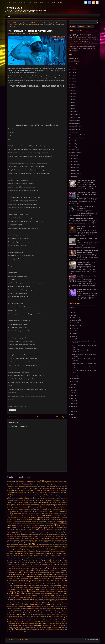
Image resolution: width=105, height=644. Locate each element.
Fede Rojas (27, 533)
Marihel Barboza (53, 577)
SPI (62, 607)
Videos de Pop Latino (75, 144)
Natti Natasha (37, 589)
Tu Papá (18, 624)
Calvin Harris (63, 501)
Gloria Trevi (32, 538)
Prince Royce (54, 601)
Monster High (28, 588)
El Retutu (63, 525)
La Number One (14, 561)
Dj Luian (64, 519)
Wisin (13, 629)
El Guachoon (57, 523)
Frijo (56, 535)
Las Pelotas (53, 563)
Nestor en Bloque (15, 591)
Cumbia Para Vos (53, 511)
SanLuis (20, 609)
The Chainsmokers (49, 618)
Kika (15, 557)
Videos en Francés (74, 165)
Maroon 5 (48, 578)
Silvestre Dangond (55, 611)
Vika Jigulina (29, 627)
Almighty (53, 487)
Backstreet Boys (59, 493)
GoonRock (51, 538)
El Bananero (34, 523)
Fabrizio (52, 531)
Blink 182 (45, 497)
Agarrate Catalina (33, 483)
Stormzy (20, 616)
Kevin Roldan (57, 555)
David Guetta (53, 516)
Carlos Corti (13, 504)
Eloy (60, 527)
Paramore (48, 597)
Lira (61, 564)
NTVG (57, 587)
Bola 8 (66, 497)
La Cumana (16, 559)
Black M (40, 497)
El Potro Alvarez (49, 525)
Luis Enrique (20, 570)
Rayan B (35, 603)
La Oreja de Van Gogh (23, 561)
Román (39, 607)
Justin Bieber (18, 553)
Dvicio (45, 521)
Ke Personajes (29, 555)
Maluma (11, 574)
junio (74, 334)
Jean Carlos (29, 546)
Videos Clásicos (73, 111)
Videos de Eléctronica (75, 126)
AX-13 (42, 481)
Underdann (31, 624)
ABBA (34, 481)
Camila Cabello (24, 502)
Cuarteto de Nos (32, 511)
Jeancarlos (34, 546)
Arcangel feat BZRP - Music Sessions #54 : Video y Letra (30, 31)
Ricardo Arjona (17, 605)
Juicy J (47, 552)
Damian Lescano (59, 514)
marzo (74, 376)
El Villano (41, 527)
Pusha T (9, 603)
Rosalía (49, 607)
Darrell (36, 516)
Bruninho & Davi (32, 499)
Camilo (31, 502)
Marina (59, 577)
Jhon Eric (23, 548)
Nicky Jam (30, 591)
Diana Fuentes (13, 519)
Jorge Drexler (31, 550)
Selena (9, 611)
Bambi (15, 495)
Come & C (50, 510)
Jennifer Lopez (42, 546)
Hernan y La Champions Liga (22, 542)
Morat (40, 588)
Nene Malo (60, 589)
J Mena (38, 544)
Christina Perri (54, 508)
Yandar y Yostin (45, 629)
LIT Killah (51, 557)
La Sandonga (47, 561)
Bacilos (52, 493)
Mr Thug (47, 588)
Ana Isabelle (34, 488)
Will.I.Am (62, 627)
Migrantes (21, 586)
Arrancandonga (44, 490)
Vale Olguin (53, 624)
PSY (60, 595)
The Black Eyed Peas (39, 618)
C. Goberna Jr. (16, 501)
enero (74, 381)
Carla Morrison (60, 502)
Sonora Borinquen (44, 615)
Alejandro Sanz (27, 485)
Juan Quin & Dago (26, 552)
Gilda (22, 538)
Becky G (47, 495)
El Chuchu (47, 523)
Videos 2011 (72, 73)
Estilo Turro (64, 529)
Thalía (22, 618)
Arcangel (19, 23)
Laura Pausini (60, 563)
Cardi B (54, 502)
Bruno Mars (40, 499)
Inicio (8, 16)
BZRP (31, 23)
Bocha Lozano (61, 497)
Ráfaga (59, 607)
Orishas (12, 595)
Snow (46, 613)
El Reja (57, 525)
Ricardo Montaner (29, 605)
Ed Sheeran (64, 521)
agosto (74, 328)
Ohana (45, 593)
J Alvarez (25, 544)
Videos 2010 (72, 70)
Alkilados (48, 487)
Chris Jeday (31, 508)
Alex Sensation (41, 485)
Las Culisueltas (46, 563)
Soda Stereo (51, 613)
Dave (39, 516)
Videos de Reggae (74, 150)
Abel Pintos (48, 481)
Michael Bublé (50, 584)
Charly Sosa (34, 506)
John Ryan (13, 550)
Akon (61, 483)
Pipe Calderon (24, 601)
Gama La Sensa (17, 537)
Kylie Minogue (34, 557)
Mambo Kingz (19, 575)
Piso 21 (33, 601)
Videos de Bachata (74, 117)
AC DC (38, 481)
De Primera (21, 518)
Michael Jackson (58, 584)
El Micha (14, 525)
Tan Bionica (50, 616)
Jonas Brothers (23, 550)
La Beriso (60, 557)
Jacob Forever (53, 544)
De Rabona (26, 518)
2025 (72, 310)
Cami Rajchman (11, 502)
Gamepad (24, 537)
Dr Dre (23, 521)
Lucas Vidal (60, 568)
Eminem (35, 529)
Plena (8, 3)
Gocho (37, 538)
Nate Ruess (29, 589)
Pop (48, 3)
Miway (17, 587)
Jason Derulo (10, 546)
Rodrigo (12, 607)
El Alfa (15, 523)
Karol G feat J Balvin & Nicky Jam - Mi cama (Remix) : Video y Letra (87, 194)
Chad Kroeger (58, 504)
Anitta (13, 490)
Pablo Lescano (20, 597)
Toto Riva (44, 622)
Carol (26, 504)
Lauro (12, 564)
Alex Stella (48, 485)
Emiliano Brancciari (27, 529)
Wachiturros (50, 627)
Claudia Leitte (27, 510)
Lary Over (39, 563)
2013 (72, 409)
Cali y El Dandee (37, 501)
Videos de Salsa (73, 159)
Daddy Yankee (14, 513)
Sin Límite (16, 613)
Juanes (33, 552)
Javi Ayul (20, 546)
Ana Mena (40, 488)
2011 (72, 414)
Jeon (48, 546)
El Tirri (22, 527)
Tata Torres (61, 616)
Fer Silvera (47, 533)
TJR (30, 616)
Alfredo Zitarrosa (33, 487)
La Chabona (10, 559)
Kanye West (44, 554)
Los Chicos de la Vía (55, 566)
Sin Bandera (10, 613)
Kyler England (27, 557)
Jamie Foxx (60, 544)
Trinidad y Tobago (63, 622)
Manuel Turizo (42, 575)
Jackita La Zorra (45, 544)
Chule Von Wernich (63, 508)
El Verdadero (27, 527)
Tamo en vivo (43, 616)
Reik (43, 603)
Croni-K (25, 511)
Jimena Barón (35, 548)
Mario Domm (64, 577)
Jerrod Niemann (53, 546)
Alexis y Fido (25, 487)
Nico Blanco (38, 591)
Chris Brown (24, 508)
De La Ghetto (14, 517)
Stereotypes (10, 616)
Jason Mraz (16, 546)
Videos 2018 (72, 94)
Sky (26, 613)
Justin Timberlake (28, 554)
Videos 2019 (72, 97)
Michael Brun (43, 584)
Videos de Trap (73, 162)
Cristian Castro (19, 511)
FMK (37, 531)
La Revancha (39, 561)
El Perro (37, 525)
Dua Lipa (41, 521)
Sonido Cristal (11, 614)
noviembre (76, 320)
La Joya (35, 559)
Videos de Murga (74, 132)
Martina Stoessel (55, 580)
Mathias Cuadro (11, 582)
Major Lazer (33, 572)
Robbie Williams (61, 605)
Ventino (52, 626)
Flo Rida (14, 535)
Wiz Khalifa (30, 629)
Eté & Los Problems (11, 531)
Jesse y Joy (61, 546)
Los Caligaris (47, 566)
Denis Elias (40, 517)
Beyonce (15, 497)
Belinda (52, 495)
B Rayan (22, 493)
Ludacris (14, 570)
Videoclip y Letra (14, 7)
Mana (24, 575)
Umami (26, 624)
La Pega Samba (33, 561)
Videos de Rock (73, 156)
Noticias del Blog (74, 61)
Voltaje (40, 627)
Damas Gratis (44, 514)
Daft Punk (24, 514)
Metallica (25, 584)
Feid (31, 533)
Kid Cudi (12, 557)
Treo (57, 622)
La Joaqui (31, 559)
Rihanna (48, 605)
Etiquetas (81, 26)
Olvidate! (50, 593)
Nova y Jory (40, 593)
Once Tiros (55, 593)
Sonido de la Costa (33, 614)
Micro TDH (12, 586)
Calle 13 (45, 501)
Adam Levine (10, 483)
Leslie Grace (24, 564)
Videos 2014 (72, 82)
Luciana (9, 570)
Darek (32, 516)
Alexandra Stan (11, 487)
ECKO (58, 521)
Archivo (90, 26)
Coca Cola (39, 510)
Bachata (42, 3)
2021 (72, 388)
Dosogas (19, 521)
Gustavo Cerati (29, 540)
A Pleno (31, 481)
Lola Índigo (65, 564)
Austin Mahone (53, 490)
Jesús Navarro (10, 548)
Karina (57, 554)
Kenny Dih (47, 555)
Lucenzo (65, 568)
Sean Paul (37, 609)
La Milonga (63, 559)
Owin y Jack (48, 595)
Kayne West (21, 555)
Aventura (59, 490)
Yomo (63, 629)
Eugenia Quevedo (20, 531)
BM (30, 493)
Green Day (61, 538)
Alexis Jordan (18, 487)
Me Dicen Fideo (64, 582)
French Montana (51, 535)
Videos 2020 (72, 100)
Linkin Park (56, 564)
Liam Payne (31, 564)
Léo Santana (44, 570)
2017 (72, 398)
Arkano (37, 490)
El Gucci (64, 523)
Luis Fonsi (34, 570)
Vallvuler (24, 626)
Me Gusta (9, 584)
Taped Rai (56, 616)
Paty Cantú (10, 599)
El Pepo (32, 525)
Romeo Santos (32, 607)
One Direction (63, 593)
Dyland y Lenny (50, 521)
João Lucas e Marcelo (60, 550)
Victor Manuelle (21, 627)
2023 (14, 23)
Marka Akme (33, 578)
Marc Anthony (58, 574)
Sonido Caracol (64, 613)
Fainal (56, 531)
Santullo (24, 609)
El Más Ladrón (20, 525)
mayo (74, 336)
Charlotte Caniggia (26, 506)
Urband (36, 624)
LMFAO (55, 557)
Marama (50, 574)
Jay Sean (24, 546)
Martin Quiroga (29, 580)
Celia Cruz (43, 504)
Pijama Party (17, 601)
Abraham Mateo (63, 481)
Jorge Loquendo (39, 550)
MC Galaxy (53, 570)
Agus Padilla (44, 483)
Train (54, 622)
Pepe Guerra (51, 599)
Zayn (10, 631)
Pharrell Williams (59, 599)
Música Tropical (73, 58)
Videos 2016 (72, 88)
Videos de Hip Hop (74, 129)
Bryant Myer (47, 499)
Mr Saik (43, 588)
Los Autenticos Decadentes (24, 566)
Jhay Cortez (17, 548)
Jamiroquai (65, 544)
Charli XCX (17, 506)
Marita (8, 579)
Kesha (52, 555)
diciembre (75, 317)
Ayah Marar (17, 493)
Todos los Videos (74, 64)
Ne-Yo (47, 589)
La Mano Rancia (56, 559)
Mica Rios (30, 584)
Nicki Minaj (23, 591)
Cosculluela (64, 510)
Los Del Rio (62, 566)
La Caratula (65, 557)
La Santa (54, 561)
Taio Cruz (36, 616)
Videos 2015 (72, 85)
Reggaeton (22, 3)
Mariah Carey (33, 577)
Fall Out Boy (61, 531)
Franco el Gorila (42, 535)
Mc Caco (57, 582)
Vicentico (65, 625)
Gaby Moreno (10, 537)
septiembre (76, 325)
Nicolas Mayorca (45, 591)
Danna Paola (14, 516)
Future (63, 535)
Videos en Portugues (75, 173)
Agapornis (25, 483)
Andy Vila (55, 488)
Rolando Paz (17, 607)
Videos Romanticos (74, 114)
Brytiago (60, 499)
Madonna (61, 570)
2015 (72, 404)
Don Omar (13, 521)
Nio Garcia (9, 593)
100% (8, 481)
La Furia (26, 559)
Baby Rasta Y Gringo (45, 493)
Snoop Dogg (37, 613)
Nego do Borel (52, 589)
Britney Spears (24, 499)
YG (40, 629)
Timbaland (56, 620)
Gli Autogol (26, 538)
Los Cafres (42, 566)
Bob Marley (54, 497)
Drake (32, 521)
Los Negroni (15, 568)
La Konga (40, 559)
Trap (29, 3)
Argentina (26, 23)
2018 (72, 396)
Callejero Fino (51, 501)
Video (15, 25)
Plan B (42, 601)
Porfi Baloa (47, 601)
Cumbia (15, 3)
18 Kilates (17, 481)
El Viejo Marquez (34, 527)
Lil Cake (36, 564)
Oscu (33, 595)
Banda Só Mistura (28, 495)
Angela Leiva (61, 488)
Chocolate (9, 508)
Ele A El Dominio (48, 527)
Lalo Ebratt (24, 563)
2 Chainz (22, 481)
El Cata (43, 523)
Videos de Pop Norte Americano (78, 147)
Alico (44, 487)
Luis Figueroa (27, 570)
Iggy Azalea (56, 542)
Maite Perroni (15, 572)
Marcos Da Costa (23, 576)
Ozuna (55, 595)
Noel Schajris (29, 593)
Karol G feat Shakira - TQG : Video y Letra (84, 363)
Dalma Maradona (31, 514)
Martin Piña (21, 580)
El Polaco (41, 525)
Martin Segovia (38, 580)
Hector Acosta (10, 542)
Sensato (22, 611)
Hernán (32, 542)
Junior (11, 554)
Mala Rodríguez (51, 572)
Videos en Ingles (74, 167)
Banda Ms (20, 495)
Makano (45, 572)
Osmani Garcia (38, 595)
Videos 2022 (72, 105)
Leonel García (17, 564)
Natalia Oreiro (15, 589)
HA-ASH (52, 540)
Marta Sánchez (56, 579)
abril (74, 339)
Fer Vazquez (53, 533)
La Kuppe (45, 559)
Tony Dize (37, 622)
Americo (19, 488)
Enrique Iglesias (44, 529)
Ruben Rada (54, 607)
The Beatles (31, 618)
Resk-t (66, 603)
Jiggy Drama (28, 548)
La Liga (50, 559)
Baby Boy (37, 493)
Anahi (44, 488)
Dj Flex (60, 519)
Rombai (23, 607)
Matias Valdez (28, 582)
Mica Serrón (36, 584)
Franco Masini (35, 535)
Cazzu (39, 504)
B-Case (26, 493)
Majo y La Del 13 (24, 572)
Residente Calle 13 (57, 603)
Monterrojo (34, 588)
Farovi (10, 533)
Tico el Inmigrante (45, 620)
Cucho (39, 511)
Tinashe (61, 620)
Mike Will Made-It (36, 586)
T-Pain (24, 616)
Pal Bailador (29, 597)
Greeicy (56, 538)
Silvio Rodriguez (63, 611)
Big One (22, 497)
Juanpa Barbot (39, 552)
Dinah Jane (45, 519)
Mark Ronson (25, 579)
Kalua (39, 554)
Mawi (41, 582)
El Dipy (52, 523)
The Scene (37, 620)
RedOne (39, 603)
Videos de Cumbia (74, 123)
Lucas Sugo (52, 568)
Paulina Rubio (26, 599)
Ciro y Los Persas (19, 510)
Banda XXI (36, 495)
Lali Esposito (17, 562)
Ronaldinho (44, 607)
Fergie (58, 533)
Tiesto (51, 620)
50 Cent (27, 481)
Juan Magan (17, 552)
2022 (72, 385)
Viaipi (60, 626)
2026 (72, 307)
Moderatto (22, 588)
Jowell (44, 550)
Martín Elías (64, 580)
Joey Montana (51, 548)
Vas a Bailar (47, 626)
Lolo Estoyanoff (11, 566)
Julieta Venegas (60, 552)
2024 (72, 313)
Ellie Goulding (56, 527)
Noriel (35, 593)
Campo (35, 502)
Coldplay (45, 510)
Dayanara (61, 516)
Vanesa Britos (39, 625)
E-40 (55, 521)
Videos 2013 (72, 79)
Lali (11, 562)
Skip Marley (22, 613)
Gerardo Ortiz (51, 537)
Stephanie (64, 615)
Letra (41, 23)
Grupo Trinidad (13, 540)
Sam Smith (15, 609)
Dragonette (28, 521)
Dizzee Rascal (54, 519)
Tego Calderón (13, 618)
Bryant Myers (54, 499)
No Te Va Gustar (18, 593)
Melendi (15, 584)
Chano (13, 506)
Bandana (42, 495)
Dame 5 (51, 514)
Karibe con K (51, 553)
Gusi (18, 540)
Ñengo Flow (31, 631)
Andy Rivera (49, 488)
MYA (57, 570)
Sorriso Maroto (52, 615)
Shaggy (36, 611)
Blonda (49, 497)
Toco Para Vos (18, 622)
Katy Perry (14, 555)
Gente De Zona (32, 536)
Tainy (32, 616)
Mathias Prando (20, 582)
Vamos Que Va (30, 626)
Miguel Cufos (28, 586)
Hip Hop (60, 3)
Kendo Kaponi (41, 555)
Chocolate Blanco (16, 508)
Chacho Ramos (50, 504)
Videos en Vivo (73, 176)
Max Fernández (46, 582)
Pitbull (38, 601)
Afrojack (19, 483)
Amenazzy (14, 488)
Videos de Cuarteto (74, 120)
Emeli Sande (10, 529)
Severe (32, 611)
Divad (49, 519)
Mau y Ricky (35, 582)
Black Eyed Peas (34, 497)
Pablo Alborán (11, 597)
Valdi (48, 624)
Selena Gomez (15, 611)
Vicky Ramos (10, 627)
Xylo (38, 629)
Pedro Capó (41, 599)
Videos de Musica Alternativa (77, 135)
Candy (39, 502)
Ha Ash (56, 540)
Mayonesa (52, 582)
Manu (36, 575)
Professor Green (63, 601)
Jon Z (17, 550)
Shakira (42, 611)
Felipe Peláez (42, 533)
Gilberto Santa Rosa (16, 538)
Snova (43, 613)
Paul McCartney (17, 599)
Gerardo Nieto (43, 537)
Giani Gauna (58, 537)
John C (57, 548)
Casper (29, 504)
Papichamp (36, 597)
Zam (8, 631)
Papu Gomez (42, 597)
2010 (72, 417)
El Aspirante (28, 523)
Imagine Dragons (63, 542)
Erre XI (57, 529)
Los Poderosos (33, 568)
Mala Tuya (58, 572)
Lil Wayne (49, 564)
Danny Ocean (22, 516)
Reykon (9, 605)
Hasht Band (64, 540)
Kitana (20, 557)
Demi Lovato (32, 517)
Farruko (14, 533)
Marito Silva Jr (17, 579)
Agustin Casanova (54, 483)
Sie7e (49, 611)
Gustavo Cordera (38, 540)
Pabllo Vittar (64, 595)
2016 (72, 401)
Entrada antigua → (61, 417)
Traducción (50, 622)
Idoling (52, 542)
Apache (23, 490)
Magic (10, 572)
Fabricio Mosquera (44, 531)
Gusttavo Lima (47, 540)
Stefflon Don (58, 615)
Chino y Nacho (53, 506)
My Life (52, 587)
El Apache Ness (21, 523)
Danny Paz (28, 516)
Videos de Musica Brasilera (77, 138)
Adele (15, 483)
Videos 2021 (72, 102)
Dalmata (38, 514)
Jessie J (66, 546)
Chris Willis (37, 508)
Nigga (59, 591)
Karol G (61, 553)
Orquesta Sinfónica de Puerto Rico (23, 595)
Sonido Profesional (21, 614)
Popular (73, 26)
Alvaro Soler (58, 487)
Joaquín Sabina (43, 548)
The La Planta (63, 618)
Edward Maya (10, 523)
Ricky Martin (39, 605)
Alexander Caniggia (62, 485)
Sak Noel (65, 607)
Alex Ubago (54, 485)
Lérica (49, 570)
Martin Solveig (46, 580)
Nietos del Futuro (53, 591)
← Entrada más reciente (15, 417)
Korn (23, 557)
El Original (27, 525)
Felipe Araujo (35, 533)
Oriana (9, 595)
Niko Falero (64, 591)
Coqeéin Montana (56, 510)
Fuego (59, 535)
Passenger (65, 597)
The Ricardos (20, 620)
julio (74, 331)
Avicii (63, 490)
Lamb (35, 563)
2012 (72, 412)
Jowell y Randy (50, 550)
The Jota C (57, 618)
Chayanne (41, 506)
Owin (43, 595)
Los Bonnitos (35, 566)
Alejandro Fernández (17, 485)
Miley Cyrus (50, 586)
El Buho (39, 523)
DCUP (59, 511)
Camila (18, 502)
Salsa (35, 3)
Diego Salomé (37, 519)
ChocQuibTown (63, 506)
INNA (45, 542)
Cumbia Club (45, 511)
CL (20, 501)
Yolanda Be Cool (58, 629)
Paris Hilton (54, 597)
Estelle (60, 529)
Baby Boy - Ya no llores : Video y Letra (81, 218)
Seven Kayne (27, 611)
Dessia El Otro (57, 518)
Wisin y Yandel (21, 629)
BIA (29, 493)
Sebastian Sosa (43, 609)
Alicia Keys (40, 487)
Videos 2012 (72, 76)
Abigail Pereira (55, 481)
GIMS (66, 535)
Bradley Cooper (15, 499)
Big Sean (27, 497)
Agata (39, 483)
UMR (22, 623)
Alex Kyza (35, 485)
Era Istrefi (52, 529)
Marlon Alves (42, 579)
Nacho (61, 587)
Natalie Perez (22, 589)
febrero (75, 379)
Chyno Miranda (11, 510)
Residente (48, 603)
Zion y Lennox (16, 631)
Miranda (56, 586)
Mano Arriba (30, 575)
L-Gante (46, 557)
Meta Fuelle (20, 584)
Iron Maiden (19, 544)
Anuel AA (18, 490)
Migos (16, 586)
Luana (44, 568)
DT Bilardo (64, 511)
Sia (47, 611)
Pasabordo (60, 597)
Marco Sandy (13, 577)
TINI (27, 616)
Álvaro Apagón (24, 631)
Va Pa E (45, 624)
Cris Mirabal (12, 511)
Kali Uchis (35, 554)
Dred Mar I (36, 521)
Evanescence (33, 531)
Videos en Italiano (74, 170)
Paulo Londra (33, 599)
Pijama (11, 601)
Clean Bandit (33, 510)
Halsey (60, 540)
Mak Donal (40, 572)
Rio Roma (54, 605)
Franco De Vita (28, 535)
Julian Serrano (52, 552)
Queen (13, 603)
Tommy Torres (30, 622)
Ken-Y (35, 555)
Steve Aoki (15, 616)
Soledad (57, 613)
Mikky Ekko (43, 586)
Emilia (20, 529)
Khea (62, 555)
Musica (46, 23)
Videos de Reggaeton (32, 25)
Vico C (16, 627)
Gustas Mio (22, 540)
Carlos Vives (20, 504)
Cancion (36, 23)
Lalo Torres (30, 563)
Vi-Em (56, 625)
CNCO (23, 500)
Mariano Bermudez (43, 577)
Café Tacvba (28, 501)
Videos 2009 (72, 67)
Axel (13, 492)
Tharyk (26, 618)
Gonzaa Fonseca (44, 538)
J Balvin (32, 544)
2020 (72, 390)
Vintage (34, 627)
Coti (8, 511)
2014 (72, 406)
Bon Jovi (9, 499)
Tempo (18, 618)
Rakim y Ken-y (23, 603)
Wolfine (35, 629)
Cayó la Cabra (34, 504)
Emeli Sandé (16, 529)
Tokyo (25, 622)
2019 (72, 393)
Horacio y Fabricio (39, 542)
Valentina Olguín (60, 624)
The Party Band (12, 620)
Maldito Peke (64, 572)
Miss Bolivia (62, 586)
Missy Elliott (12, 588)
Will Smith (56, 627)
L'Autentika (40, 557)
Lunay (40, 570)
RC (16, 603)
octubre (75, 323)
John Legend (62, 548)
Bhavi (18, 497)
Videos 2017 (72, 91)
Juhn (44, 552)
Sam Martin (10, 609)
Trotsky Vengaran (11, 624)
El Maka (9, 525)
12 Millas (12, 481)
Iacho (49, 542)
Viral (37, 627)
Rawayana (30, 603)
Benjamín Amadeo (59, 495)
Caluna (57, 501)
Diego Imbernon (20, 519)
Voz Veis (44, 627)
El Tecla (19, 527)
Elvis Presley (64, 527)
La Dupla (22, 559)
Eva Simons (27, 531)
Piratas (29, 601)
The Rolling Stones (29, 620)
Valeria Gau (17, 625)
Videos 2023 (21, 25)
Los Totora (39, 568)
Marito (12, 579)
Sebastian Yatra (61, 608)
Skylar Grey (30, 613)
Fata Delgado (20, 533)
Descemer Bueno (48, 518)
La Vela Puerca (60, 561)
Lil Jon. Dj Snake (42, 564)
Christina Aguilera (45, 508)
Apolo (27, 490)
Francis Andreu (20, 535)
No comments (34, 34)
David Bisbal (44, 516)
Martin (62, 579)
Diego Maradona (28, 519)
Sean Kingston (30, 609)
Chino (46, 506)
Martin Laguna (14, 580)
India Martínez (11, 544)
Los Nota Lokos (25, 568)
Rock (53, 3)
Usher (40, 624)
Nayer (44, 589)
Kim (17, 557)
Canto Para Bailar (46, 502)
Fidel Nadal (62, 533)
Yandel (51, 629)
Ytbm (66, 629)
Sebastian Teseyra (51, 609)
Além (63, 487)
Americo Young (26, 488)
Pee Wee (46, 599)
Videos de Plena (73, 141)
